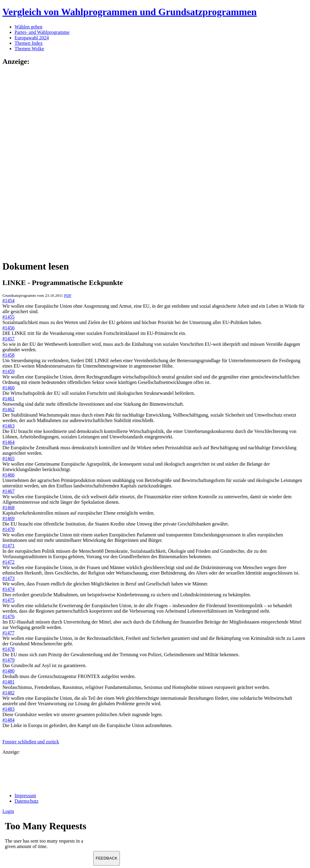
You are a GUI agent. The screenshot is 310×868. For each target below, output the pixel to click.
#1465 (8, 459)
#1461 (8, 399)
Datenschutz (26, 801)
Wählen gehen (28, 27)
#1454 (8, 301)
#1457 (8, 339)
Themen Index (29, 43)
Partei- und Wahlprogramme (42, 32)
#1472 (8, 562)
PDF (68, 295)
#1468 (8, 508)
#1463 (8, 426)
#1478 (8, 649)
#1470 (8, 529)
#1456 (8, 328)
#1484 (8, 720)
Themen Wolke (29, 49)
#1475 (8, 600)
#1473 (8, 578)
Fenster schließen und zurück (31, 742)
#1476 (8, 616)
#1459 (8, 371)
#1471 (8, 546)
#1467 (8, 491)
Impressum (25, 796)
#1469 (8, 518)
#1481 (8, 682)
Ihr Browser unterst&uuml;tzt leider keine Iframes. (48, 837)
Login (8, 811)
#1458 (8, 355)
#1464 (8, 442)
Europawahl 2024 (32, 38)
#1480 (8, 671)
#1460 (8, 388)
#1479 (8, 660)
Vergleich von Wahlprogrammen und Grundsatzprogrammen (130, 12)
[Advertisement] (27, 162)
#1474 (8, 589)
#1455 (8, 317)
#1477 (8, 633)
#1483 (8, 709)
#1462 (8, 409)
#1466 (8, 475)
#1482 (8, 693)
